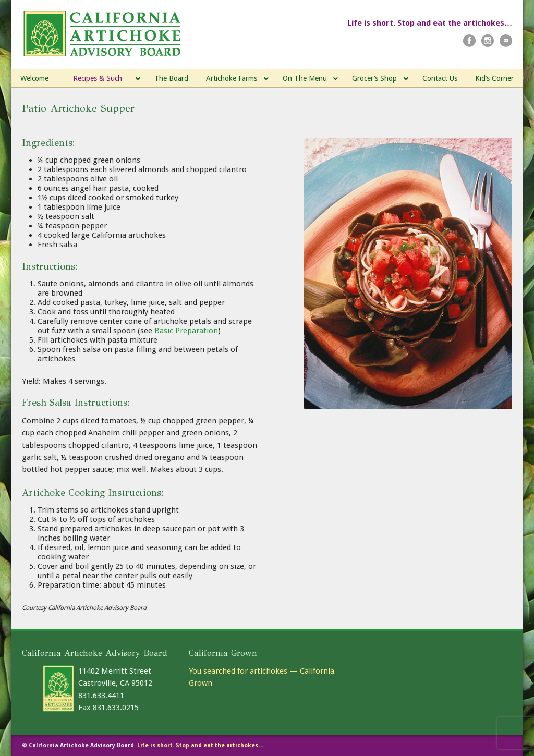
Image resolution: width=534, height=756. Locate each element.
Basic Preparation (186, 331)
